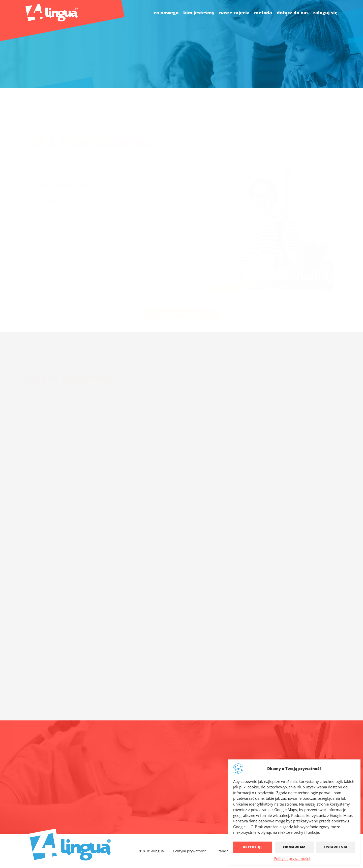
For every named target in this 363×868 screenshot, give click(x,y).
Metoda (263, 12)
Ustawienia (336, 847)
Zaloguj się (325, 12)
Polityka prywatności (292, 858)
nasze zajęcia (234, 12)
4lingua (232, 787)
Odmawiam (294, 847)
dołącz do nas (293, 12)
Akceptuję (253, 847)
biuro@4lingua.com (160, 787)
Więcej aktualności (182, 302)
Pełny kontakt (181, 812)
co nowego (166, 12)
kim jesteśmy (199, 12)
